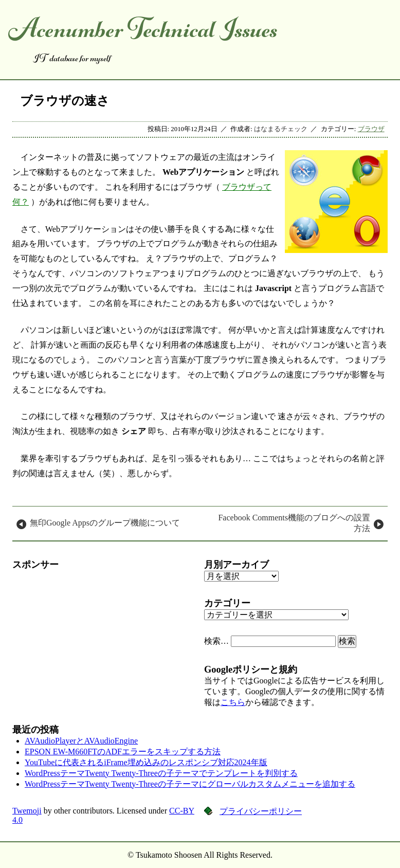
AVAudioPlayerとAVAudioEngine (81, 741)
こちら (233, 702)
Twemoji (27, 811)
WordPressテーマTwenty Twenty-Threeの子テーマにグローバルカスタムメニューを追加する (190, 784)
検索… (216, 641)
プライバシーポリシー (261, 811)
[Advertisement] (104, 643)
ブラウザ (371, 129)
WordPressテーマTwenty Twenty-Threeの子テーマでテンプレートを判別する (161, 773)
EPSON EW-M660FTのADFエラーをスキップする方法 (123, 752)
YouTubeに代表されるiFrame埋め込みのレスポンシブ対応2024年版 (146, 762)
